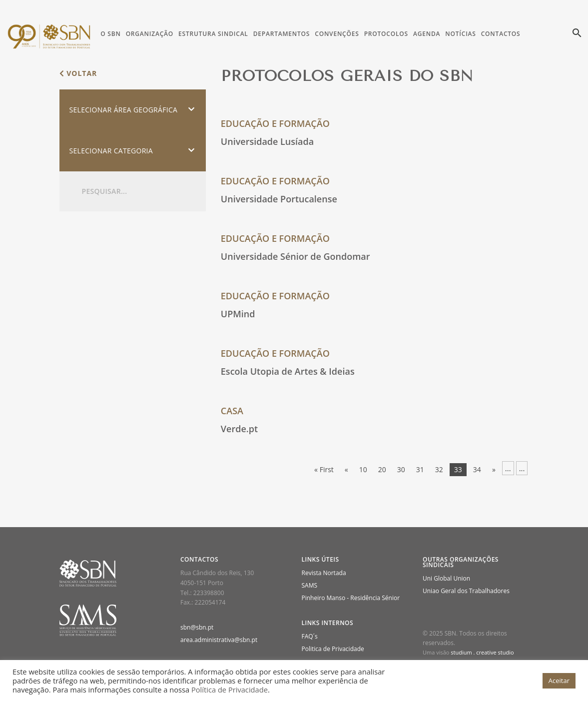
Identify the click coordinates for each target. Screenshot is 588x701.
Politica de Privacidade (333, 649)
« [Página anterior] (346, 469)
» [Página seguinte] (494, 469)
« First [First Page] (324, 469)
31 (420, 469)
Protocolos (386, 34)
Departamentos (282, 34)
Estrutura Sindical (213, 34)
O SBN (110, 34)
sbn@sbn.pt (197, 627)
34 (477, 469)
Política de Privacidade (230, 690)
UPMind (238, 314)
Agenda (427, 34)
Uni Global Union (446, 578)
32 (439, 469)
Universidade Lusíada (267, 141)
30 (401, 469)
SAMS (310, 585)
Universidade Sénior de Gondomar (295, 256)
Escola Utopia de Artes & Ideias (288, 371)
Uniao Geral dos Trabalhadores (466, 591)
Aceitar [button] (559, 681)
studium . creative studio (482, 652)
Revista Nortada (324, 573)
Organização (150, 34)
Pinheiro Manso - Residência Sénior (351, 598)
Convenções (337, 34)
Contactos (501, 34)
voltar (78, 73)
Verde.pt (239, 429)
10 (363, 469)
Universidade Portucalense (279, 199)
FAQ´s (310, 636)
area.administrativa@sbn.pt (219, 640)
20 (382, 469)
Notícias (460, 34)
